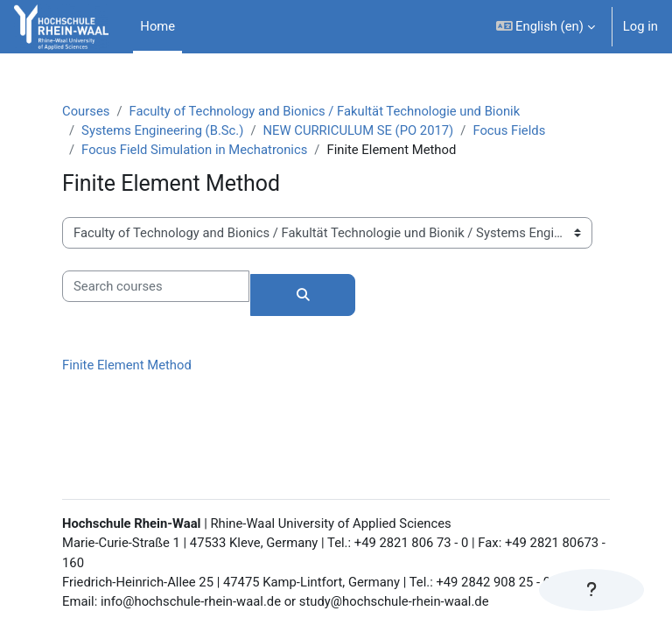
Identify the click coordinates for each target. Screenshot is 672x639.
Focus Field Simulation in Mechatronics (194, 150)
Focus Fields (509, 130)
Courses (86, 111)
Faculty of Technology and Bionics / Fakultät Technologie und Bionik (324, 111)
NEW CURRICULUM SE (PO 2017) (359, 130)
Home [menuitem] (157, 26)
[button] (546, 27)
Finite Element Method (127, 365)
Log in (640, 26)
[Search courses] (156, 286)
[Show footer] (591, 590)
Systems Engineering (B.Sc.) (162, 130)
